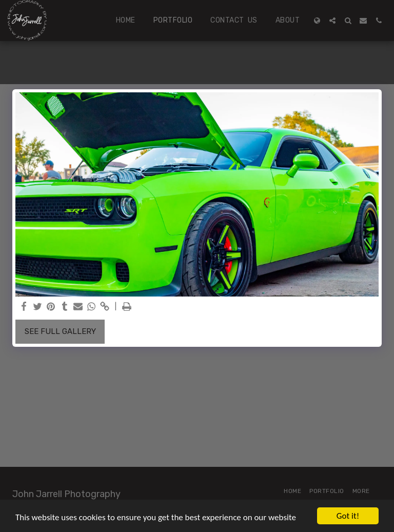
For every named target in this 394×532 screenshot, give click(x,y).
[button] (332, 21)
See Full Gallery (60, 331)
